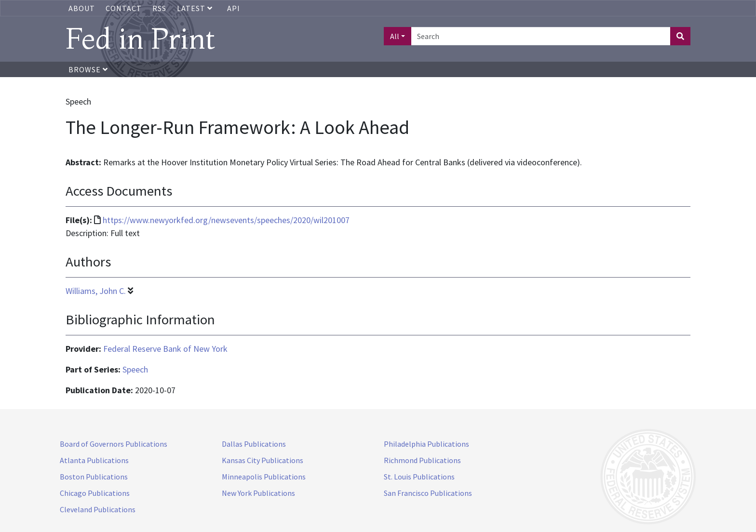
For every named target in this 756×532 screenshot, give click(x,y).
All (395, 36)
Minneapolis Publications (264, 477)
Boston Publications (94, 477)
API (234, 8)
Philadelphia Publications (426, 444)
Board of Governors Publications (114, 444)
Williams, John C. (96, 291)
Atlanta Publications (94, 460)
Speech (135, 369)
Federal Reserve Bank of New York (165, 349)
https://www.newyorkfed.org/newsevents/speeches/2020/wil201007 (226, 220)
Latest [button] (196, 8)
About (82, 8)
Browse (88, 69)
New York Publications (258, 493)
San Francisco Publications (428, 493)
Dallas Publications (254, 444)
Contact (124, 8)
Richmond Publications (422, 460)
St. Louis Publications (419, 477)
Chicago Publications (95, 493)
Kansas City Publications (263, 460)
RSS (159, 8)
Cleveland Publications (98, 509)
